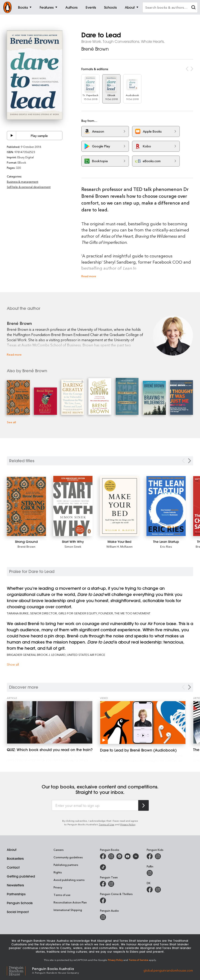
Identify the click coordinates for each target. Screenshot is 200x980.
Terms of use (62, 895)
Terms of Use (107, 824)
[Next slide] (190, 461)
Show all (13, 664)
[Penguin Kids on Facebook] (150, 856)
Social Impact (18, 912)
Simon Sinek (73, 546)
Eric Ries (166, 546)
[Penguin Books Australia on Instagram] (111, 856)
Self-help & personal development (29, 187)
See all (11, 422)
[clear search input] (193, 8)
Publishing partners (66, 865)
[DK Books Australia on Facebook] (150, 890)
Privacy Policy (128, 824)
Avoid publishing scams (69, 880)
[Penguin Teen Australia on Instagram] (111, 884)
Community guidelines (68, 857)
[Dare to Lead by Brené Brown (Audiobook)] (143, 723)
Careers (59, 850)
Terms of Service (138, 960)
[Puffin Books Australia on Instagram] (150, 873)
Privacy (58, 887)
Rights (58, 872)
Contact (13, 867)
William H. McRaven (119, 546)
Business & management (23, 182)
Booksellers (15, 859)
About (12, 850)
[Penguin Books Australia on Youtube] (128, 856)
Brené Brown (95, 49)
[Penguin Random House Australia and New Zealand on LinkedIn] (136, 856)
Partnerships (16, 894)
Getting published (21, 876)
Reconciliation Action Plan (70, 902)
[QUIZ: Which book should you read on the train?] (50, 722)
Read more (89, 276)
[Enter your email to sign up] (95, 806)
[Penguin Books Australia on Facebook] (103, 856)
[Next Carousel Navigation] (190, 687)
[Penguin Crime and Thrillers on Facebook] (103, 900)
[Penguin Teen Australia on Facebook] (103, 884)
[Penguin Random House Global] (19, 970)
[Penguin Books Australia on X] (119, 856)
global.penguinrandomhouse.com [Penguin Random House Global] (168, 970)
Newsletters (15, 885)
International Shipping (68, 910)
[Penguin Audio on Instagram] (103, 917)
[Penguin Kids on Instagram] (158, 856)
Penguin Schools (20, 903)
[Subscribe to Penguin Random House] (144, 805)
